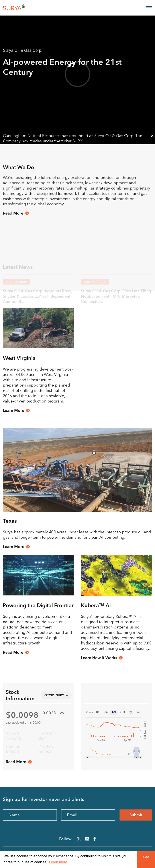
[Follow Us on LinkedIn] (87, 839)
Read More (13, 223)
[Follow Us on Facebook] (95, 839)
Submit (136, 815)
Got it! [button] (146, 860)
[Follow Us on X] (79, 839)
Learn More (14, 410)
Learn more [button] (58, 862)
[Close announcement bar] (152, 136)
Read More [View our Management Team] (13, 652)
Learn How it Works (99, 658)
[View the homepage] (20, 8)
